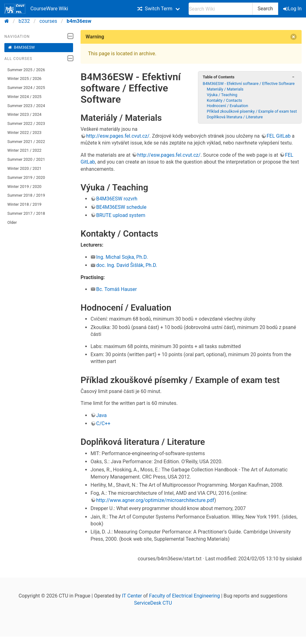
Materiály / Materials (225, 89)
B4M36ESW (21, 47)
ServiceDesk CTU (153, 603)
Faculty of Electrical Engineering (184, 596)
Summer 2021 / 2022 (26, 142)
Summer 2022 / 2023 (26, 123)
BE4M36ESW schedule (121, 207)
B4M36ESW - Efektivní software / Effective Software (249, 84)
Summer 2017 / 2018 (26, 213)
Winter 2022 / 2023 (25, 133)
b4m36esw (79, 21)
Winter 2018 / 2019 (25, 204)
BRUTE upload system (121, 215)
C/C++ (103, 423)
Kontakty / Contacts (224, 100)
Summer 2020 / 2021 (26, 159)
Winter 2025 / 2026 (25, 79)
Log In (293, 9)
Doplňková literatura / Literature (235, 117)
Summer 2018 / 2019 (26, 195)
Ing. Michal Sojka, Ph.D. (122, 257)
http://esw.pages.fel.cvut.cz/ (118, 136)
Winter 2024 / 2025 (25, 97)
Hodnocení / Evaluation (227, 106)
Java (101, 415)
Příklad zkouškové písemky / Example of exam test (252, 111)
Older (12, 222)
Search (265, 9)
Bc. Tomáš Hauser (116, 289)
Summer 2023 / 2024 (26, 106)
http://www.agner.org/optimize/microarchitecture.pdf (155, 500)
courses (48, 21)
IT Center (132, 596)
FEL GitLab (279, 136)
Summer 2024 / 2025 (26, 88)
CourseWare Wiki (36, 9)
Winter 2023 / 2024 (25, 114)
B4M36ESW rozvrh (117, 199)
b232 (24, 21)
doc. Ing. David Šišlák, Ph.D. (127, 265)
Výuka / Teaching (222, 95)
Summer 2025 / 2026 (26, 70)
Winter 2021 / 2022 (25, 150)
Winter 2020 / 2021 (25, 168)
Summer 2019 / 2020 (26, 177)
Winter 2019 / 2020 (25, 187)
